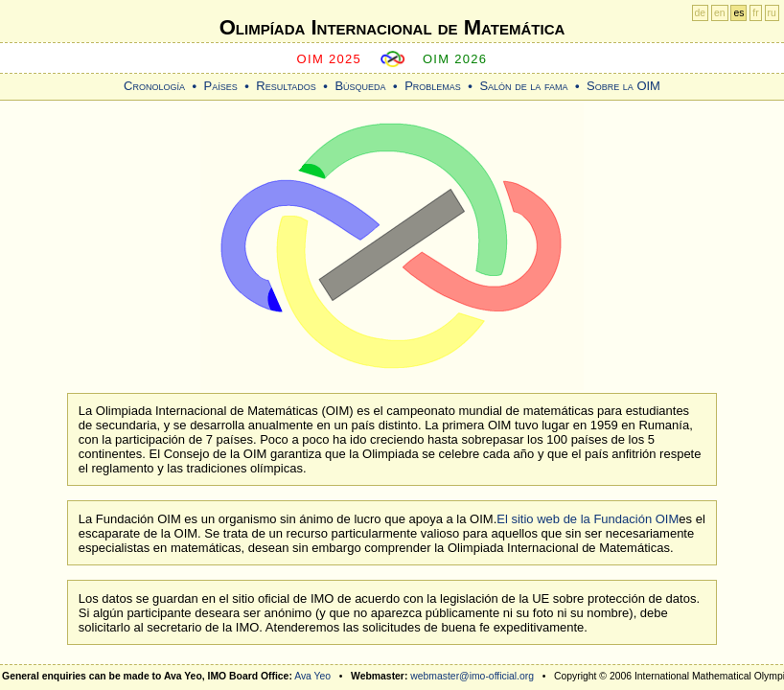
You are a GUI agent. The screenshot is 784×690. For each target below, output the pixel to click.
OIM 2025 (330, 59)
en (720, 13)
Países (221, 86)
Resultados (286, 86)
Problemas (433, 86)
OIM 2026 (455, 59)
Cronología (154, 86)
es (738, 13)
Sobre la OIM (623, 86)
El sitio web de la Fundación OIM (588, 519)
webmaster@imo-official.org (472, 676)
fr (755, 13)
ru (772, 13)
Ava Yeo (312, 676)
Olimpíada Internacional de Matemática (392, 27)
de (701, 13)
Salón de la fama (523, 86)
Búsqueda (360, 86)
